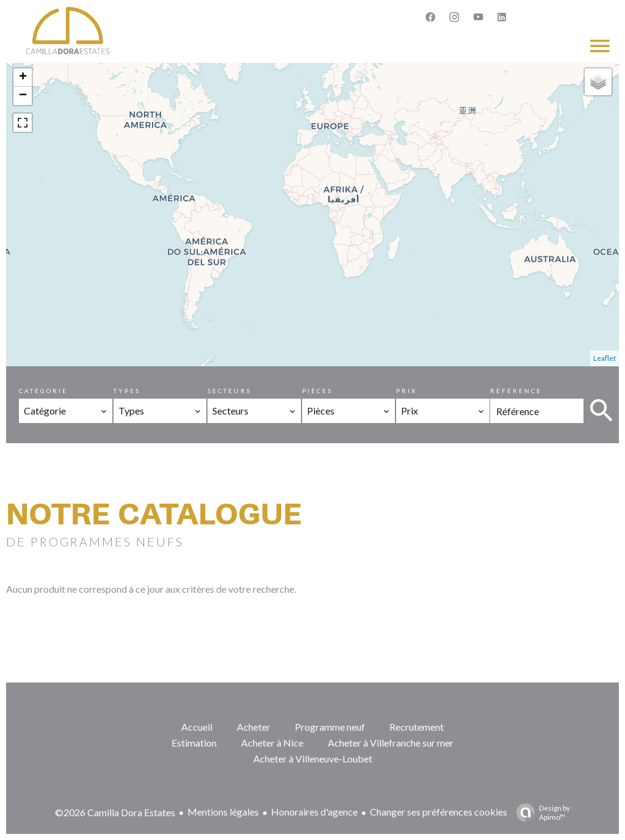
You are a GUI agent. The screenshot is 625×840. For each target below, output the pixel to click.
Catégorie (43, 391)
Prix (406, 391)
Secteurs (229, 391)
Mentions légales (223, 812)
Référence (516, 391)
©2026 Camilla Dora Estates (115, 812)
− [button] (23, 96)
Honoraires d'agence (314, 812)
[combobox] (66, 411)
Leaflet (605, 358)
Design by (540, 813)
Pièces (317, 391)
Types (127, 391)
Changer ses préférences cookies (439, 812)
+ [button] (23, 78)
